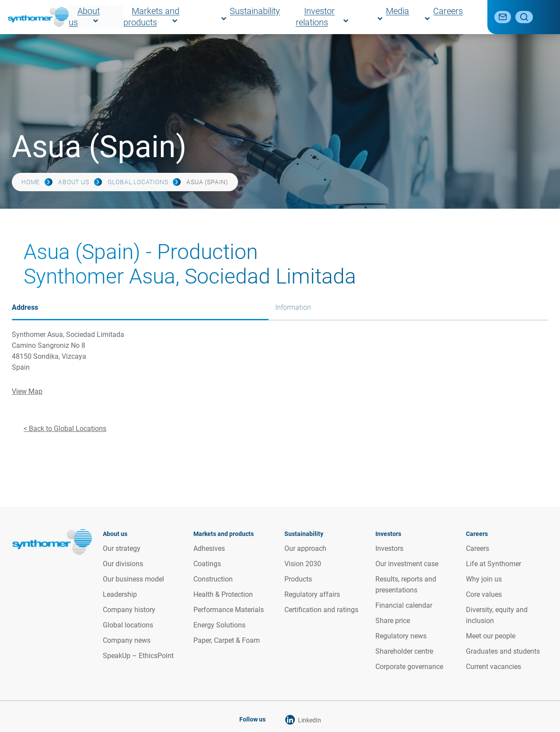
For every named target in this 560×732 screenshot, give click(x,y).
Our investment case (407, 564)
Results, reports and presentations (406, 585)
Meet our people (491, 636)
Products (298, 579)
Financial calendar (404, 605)
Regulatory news (401, 636)
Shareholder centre (404, 651)
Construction (213, 579)
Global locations (138, 182)
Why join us (484, 579)
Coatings (207, 564)
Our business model (133, 579)
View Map (27, 391)
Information (293, 307)
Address (25, 307)
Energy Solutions (219, 625)
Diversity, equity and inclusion (497, 615)
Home (31, 182)
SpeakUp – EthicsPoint (138, 656)
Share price (393, 621)
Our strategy (122, 548)
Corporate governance (409, 667)
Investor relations (378, 17)
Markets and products (251, 17)
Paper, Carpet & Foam (227, 640)
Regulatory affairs (312, 594)
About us (191, 17)
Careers (460, 17)
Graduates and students (503, 651)
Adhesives (209, 548)
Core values (484, 594)
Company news (127, 640)
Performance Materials (229, 610)
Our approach (305, 548)
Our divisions (123, 564)
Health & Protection (223, 594)
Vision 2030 (303, 564)
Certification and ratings (321, 610)
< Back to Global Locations (65, 429)
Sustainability (318, 17)
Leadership (120, 594)
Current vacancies (493, 667)
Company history (129, 610)
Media (427, 17)
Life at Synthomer (493, 564)
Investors (389, 548)
